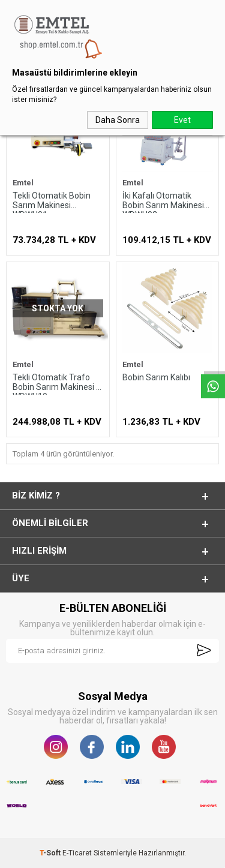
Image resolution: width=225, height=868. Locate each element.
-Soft (51, 853)
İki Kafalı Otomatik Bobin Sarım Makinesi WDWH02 (163, 202)
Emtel (23, 183)
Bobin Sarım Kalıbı (156, 377)
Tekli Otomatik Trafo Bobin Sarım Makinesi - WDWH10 (56, 384)
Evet (182, 120)
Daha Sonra (118, 120)
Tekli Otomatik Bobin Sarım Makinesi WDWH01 (52, 202)
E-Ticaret (77, 853)
